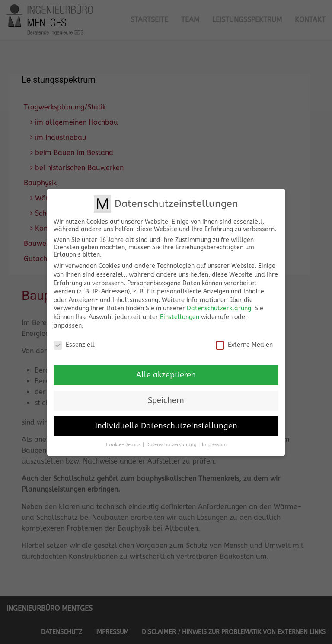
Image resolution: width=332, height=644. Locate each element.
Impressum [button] (214, 438)
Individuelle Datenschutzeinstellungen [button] (166, 420)
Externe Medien (244, 338)
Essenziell (74, 338)
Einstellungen (180, 311)
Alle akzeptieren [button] (166, 369)
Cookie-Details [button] (123, 438)
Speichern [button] (166, 394)
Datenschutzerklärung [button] (171, 438)
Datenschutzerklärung (219, 302)
